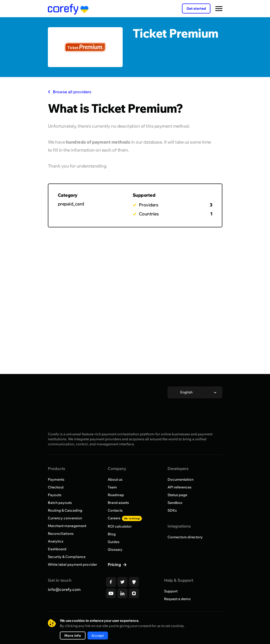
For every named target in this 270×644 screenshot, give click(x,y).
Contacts (115, 510)
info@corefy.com (64, 589)
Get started (196, 8)
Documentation (180, 479)
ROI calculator (120, 526)
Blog (112, 534)
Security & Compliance (67, 557)
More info (73, 636)
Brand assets (118, 503)
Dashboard (57, 549)
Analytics (56, 541)
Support (171, 591)
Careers (125, 518)
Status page (177, 495)
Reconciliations (61, 534)
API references (180, 487)
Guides (114, 542)
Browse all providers (70, 92)
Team (112, 487)
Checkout (56, 487)
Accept (98, 636)
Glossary (115, 550)
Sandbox (175, 503)
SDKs (172, 510)
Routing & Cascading (65, 510)
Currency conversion (65, 518)
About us (115, 479)
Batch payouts (60, 503)
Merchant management (67, 526)
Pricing (115, 564)
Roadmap (116, 495)
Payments (56, 479)
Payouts (55, 495)
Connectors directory (185, 537)
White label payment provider (72, 564)
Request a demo (177, 599)
